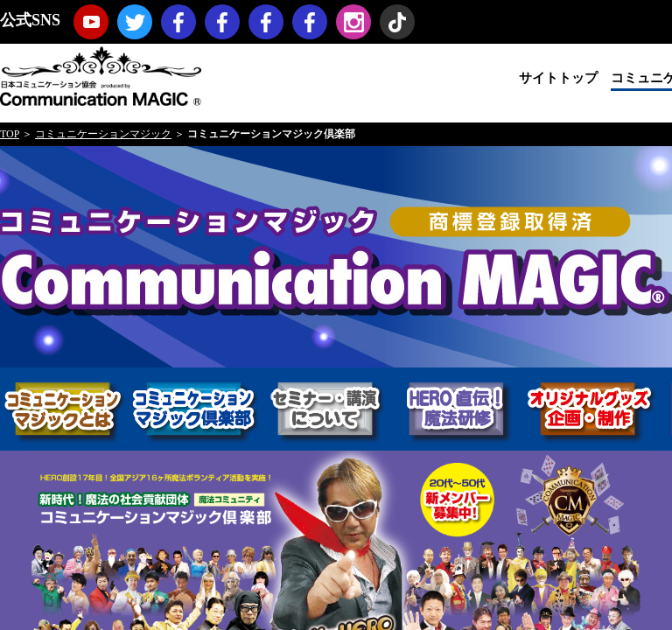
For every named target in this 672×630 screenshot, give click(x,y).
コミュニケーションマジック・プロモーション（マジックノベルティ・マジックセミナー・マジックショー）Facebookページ (222, 22)
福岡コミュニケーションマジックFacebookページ (266, 22)
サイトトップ (558, 78)
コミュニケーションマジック (103, 134)
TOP (10, 134)
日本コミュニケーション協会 (101, 75)
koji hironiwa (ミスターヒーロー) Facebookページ (310, 22)
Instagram (353, 22)
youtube (91, 22)
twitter (135, 22)
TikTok (397, 22)
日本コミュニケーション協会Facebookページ (178, 22)
